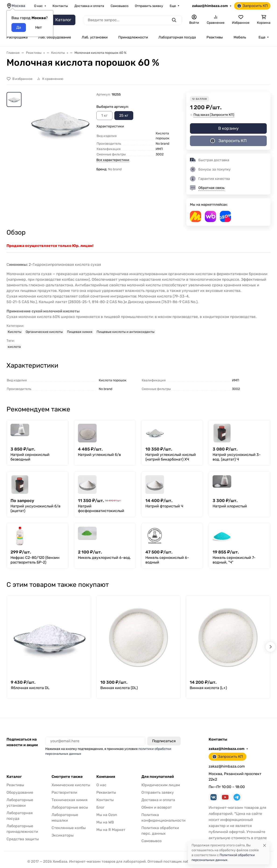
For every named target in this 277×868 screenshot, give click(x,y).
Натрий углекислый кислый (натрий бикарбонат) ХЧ (171, 457)
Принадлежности (133, 37)
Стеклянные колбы (69, 828)
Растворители (64, 792)
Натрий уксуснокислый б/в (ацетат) (35, 508)
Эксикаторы (63, 835)
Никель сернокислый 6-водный (167, 560)
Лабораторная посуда (177, 37)
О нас (38, 6)
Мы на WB (105, 822)
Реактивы (215, 37)
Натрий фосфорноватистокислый (101, 508)
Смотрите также (67, 777)
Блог (100, 807)
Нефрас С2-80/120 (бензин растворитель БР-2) (35, 560)
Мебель (240, 37)
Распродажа (17, 37)
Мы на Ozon (107, 815)
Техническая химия (70, 800)
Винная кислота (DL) (119, 688)
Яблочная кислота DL (30, 688)
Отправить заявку (149, 6)
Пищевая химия (80, 332)
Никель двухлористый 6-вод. (104, 558)
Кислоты (15, 332)
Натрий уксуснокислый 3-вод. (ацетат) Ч (237, 457)
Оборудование (20, 792)
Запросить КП (252, 6)
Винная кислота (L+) (208, 688)
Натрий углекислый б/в (99, 455)
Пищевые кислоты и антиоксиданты (126, 332)
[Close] (265, 845)
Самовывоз (119, 6)
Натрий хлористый (230, 506)
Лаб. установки (95, 37)
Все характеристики (113, 160)
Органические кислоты (44, 332)
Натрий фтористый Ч (164, 506)
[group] (60, 134)
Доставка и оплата (89, 6)
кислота (14, 347)
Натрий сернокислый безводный (30, 457)
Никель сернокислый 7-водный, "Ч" (234, 560)
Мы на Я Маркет (111, 830)
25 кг (124, 115)
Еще (173, 6)
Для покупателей (158, 777)
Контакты (60, 6)
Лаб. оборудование (55, 37)
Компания (106, 777)
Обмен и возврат (157, 807)
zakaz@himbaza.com (210, 6)
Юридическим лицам (161, 785)
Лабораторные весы (70, 807)
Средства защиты (23, 839)
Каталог (14, 777)
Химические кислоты (71, 785)
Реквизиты (106, 792)
